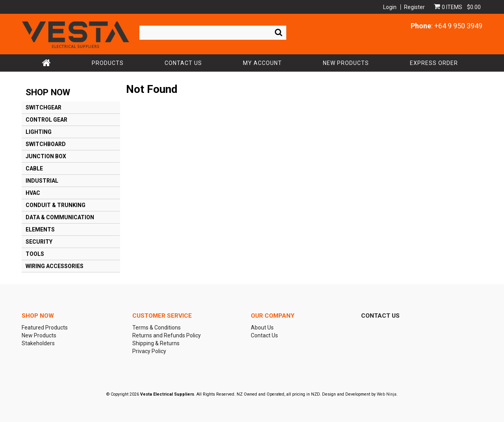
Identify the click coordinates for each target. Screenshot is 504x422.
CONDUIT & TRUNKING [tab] (56, 205)
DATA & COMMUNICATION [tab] (60, 217)
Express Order (434, 63)
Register (414, 7)
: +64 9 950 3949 (447, 26)
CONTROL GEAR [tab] (46, 120)
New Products (346, 63)
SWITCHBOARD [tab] (46, 144)
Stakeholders (38, 343)
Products (108, 63)
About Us (262, 328)
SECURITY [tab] (39, 242)
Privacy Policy (149, 351)
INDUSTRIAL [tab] (42, 181)
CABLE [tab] (34, 168)
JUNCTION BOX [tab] (46, 156)
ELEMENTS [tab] (40, 230)
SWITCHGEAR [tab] (44, 107)
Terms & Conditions (157, 328)
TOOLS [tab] (35, 254)
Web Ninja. (387, 394)
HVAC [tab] (33, 193)
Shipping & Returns (156, 343)
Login (390, 7)
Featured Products (45, 328)
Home (46, 63)
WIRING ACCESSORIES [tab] (55, 266)
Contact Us (183, 63)
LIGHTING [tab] (39, 132)
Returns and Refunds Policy (167, 335)
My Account (262, 63)
